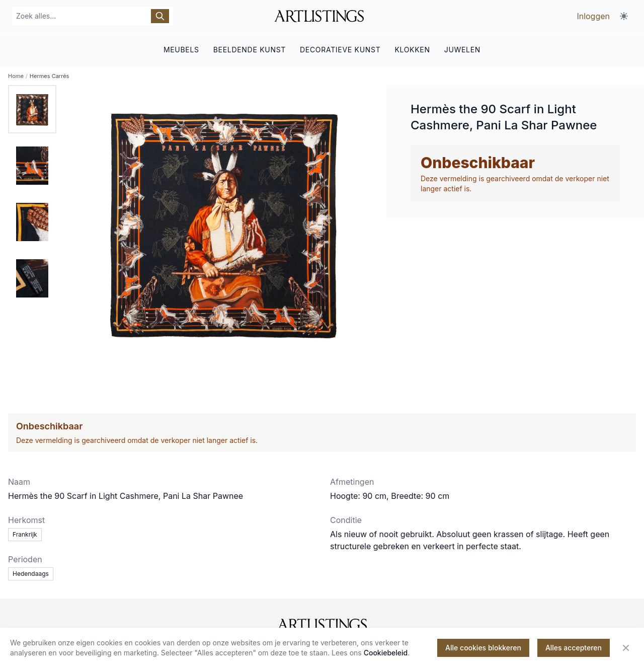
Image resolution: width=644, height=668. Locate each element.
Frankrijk (25, 534)
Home (16, 76)
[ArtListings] (322, 624)
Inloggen (593, 16)
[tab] (32, 109)
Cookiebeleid (386, 653)
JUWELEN (462, 49)
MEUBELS (181, 49)
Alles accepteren (574, 648)
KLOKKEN (412, 49)
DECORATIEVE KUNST (340, 49)
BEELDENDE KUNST (250, 49)
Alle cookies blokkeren (483, 648)
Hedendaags (31, 573)
